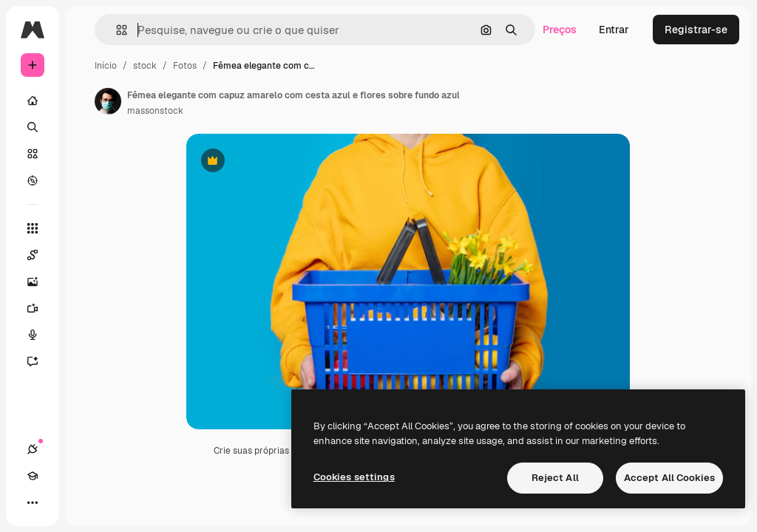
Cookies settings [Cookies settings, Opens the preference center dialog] (354, 477)
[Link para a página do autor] (108, 101)
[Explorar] (33, 180)
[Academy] (33, 476)
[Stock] (33, 154)
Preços (560, 30)
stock (145, 66)
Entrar (614, 30)
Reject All (555, 478)
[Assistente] (40, 361)
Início (106, 66)
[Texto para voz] (40, 335)
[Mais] (33, 502)
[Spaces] (40, 255)
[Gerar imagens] (40, 282)
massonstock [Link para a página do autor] (155, 111)
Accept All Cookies (669, 478)
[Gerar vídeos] (40, 308)
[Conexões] (33, 449)
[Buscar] (33, 127)
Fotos (185, 66)
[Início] (33, 100)
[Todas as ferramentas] (33, 228)
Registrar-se (696, 30)
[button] (116, 30)
